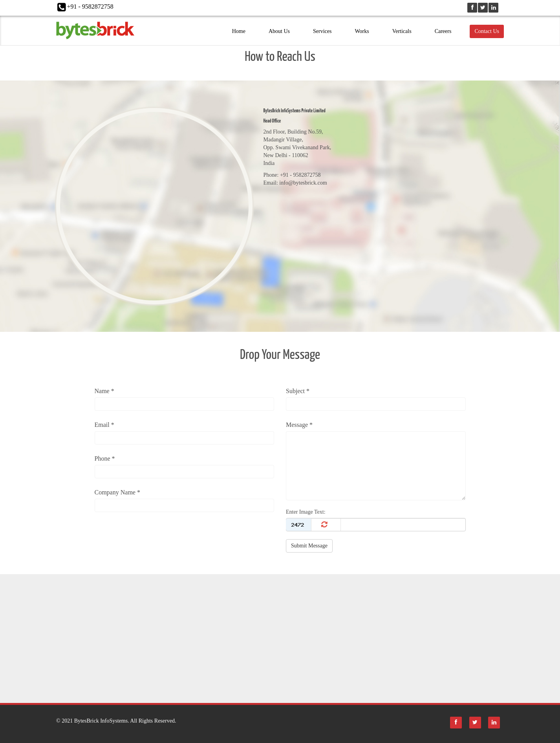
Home (239, 31)
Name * (104, 391)
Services (322, 31)
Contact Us (487, 31)
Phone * (105, 458)
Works (362, 31)
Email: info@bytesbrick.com (295, 183)
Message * (299, 425)
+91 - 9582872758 (90, 6)
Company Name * (117, 492)
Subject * (298, 391)
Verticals (402, 31)
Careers (443, 31)
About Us (279, 31)
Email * (104, 425)
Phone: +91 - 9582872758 (292, 175)
